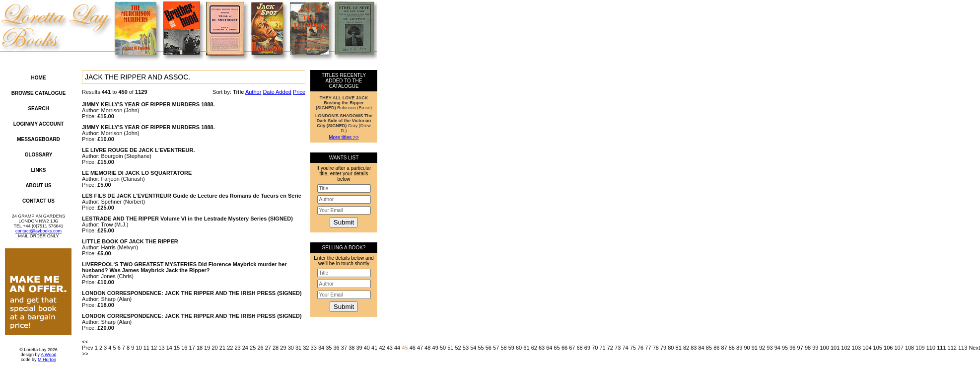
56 (489, 348)
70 (595, 348)
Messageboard (38, 139)
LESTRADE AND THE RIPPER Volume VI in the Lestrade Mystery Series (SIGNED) (187, 219)
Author (253, 92)
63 (542, 348)
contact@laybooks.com (38, 231)
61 (526, 348)
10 (139, 348)
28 (276, 348)
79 (663, 348)
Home (39, 78)
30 (291, 348)
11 (146, 348)
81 (679, 348)
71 (602, 348)
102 (845, 348)
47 (420, 348)
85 (709, 348)
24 (245, 348)
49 (435, 348)
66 (564, 348)
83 (694, 348)
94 (777, 348)
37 (344, 348)
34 (321, 348)
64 (549, 348)
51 (450, 348)
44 (397, 348)
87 (724, 348)
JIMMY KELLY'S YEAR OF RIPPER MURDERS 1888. (148, 104)
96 (792, 348)
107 (899, 348)
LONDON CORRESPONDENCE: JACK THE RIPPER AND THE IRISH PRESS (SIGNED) (192, 293)
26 (260, 348)
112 (952, 348)
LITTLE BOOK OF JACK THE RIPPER (130, 241)
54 (473, 348)
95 (785, 348)
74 (625, 348)
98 (808, 348)
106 (888, 348)
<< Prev (88, 345)
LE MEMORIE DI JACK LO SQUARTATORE (137, 173)
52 (458, 348)
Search (38, 109)
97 (800, 348)
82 (686, 348)
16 (184, 348)
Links (39, 170)
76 (640, 348)
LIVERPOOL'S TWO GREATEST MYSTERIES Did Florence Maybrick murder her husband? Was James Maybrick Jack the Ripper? (184, 267)
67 (572, 348)
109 (920, 348)
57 (496, 348)
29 (283, 348)
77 (648, 348)
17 (192, 348)
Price (299, 92)
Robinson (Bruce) (344, 103)
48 (427, 348)
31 (298, 348)
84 (701, 348)
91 (755, 348)
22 (230, 348)
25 (253, 348)
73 (618, 348)
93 (770, 348)
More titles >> (344, 137)
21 (222, 348)
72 (610, 348)
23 (237, 348)
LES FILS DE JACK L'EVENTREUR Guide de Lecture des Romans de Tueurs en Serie (192, 196)
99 (815, 348)
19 (207, 348)
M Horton (47, 360)
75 (633, 348)
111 (941, 348)
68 (580, 348)
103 (856, 348)
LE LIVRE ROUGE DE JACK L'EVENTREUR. (139, 150)
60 (519, 348)
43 (390, 348)
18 (200, 348)
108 (910, 348)
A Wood (48, 355)
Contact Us (38, 201)
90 (747, 348)
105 (878, 348)
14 (169, 348)
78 (656, 348)
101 (835, 348)
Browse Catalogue (39, 93)
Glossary (39, 155)
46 (413, 348)
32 (306, 348)
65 (557, 348)
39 (359, 348)
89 (739, 348)
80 (671, 348)
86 (716, 348)
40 (367, 348)
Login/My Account (39, 124)
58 (503, 348)
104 (867, 348)
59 (511, 348)
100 (825, 348)
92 (762, 348)
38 (351, 348)
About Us (38, 186)
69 (587, 348)
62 (534, 348)
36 (337, 348)
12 (154, 348)
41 (374, 348)
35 (329, 348)
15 (177, 348)
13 (161, 348)
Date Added (277, 92)
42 (382, 348)
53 (466, 348)
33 (314, 348)
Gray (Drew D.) (344, 123)
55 (481, 348)
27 (268, 348)
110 (931, 348)
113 (963, 348)
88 (732, 348)
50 (443, 348)
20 (215, 348)
